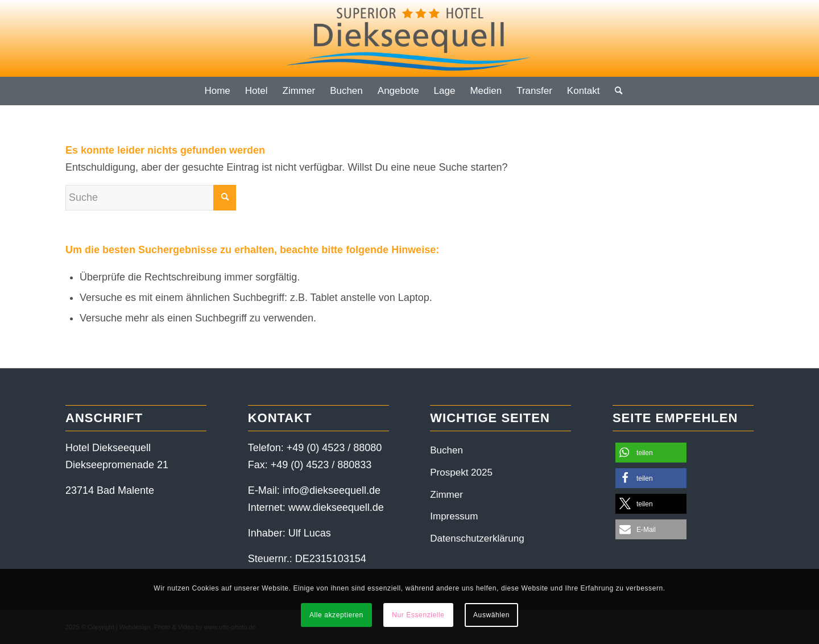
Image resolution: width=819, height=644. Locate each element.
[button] (651, 453)
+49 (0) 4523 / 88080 (334, 448)
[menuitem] (217, 91)
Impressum (454, 516)
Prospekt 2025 (461, 472)
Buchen (446, 450)
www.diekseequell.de (336, 507)
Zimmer (446, 495)
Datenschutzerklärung (477, 538)
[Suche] (615, 91)
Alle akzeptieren (336, 615)
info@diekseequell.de (332, 490)
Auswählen (491, 615)
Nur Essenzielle (418, 615)
